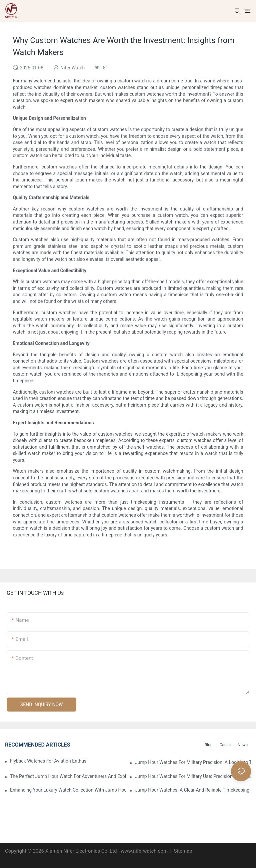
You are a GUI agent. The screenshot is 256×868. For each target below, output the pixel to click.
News (243, 745)
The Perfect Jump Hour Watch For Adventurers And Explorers (68, 776)
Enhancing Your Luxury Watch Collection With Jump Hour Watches (68, 790)
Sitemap (182, 851)
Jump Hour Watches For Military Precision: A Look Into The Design (193, 762)
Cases (225, 745)
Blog (209, 745)
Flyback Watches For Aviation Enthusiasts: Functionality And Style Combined (48, 761)
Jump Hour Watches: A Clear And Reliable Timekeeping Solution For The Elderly (193, 790)
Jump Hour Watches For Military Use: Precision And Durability (193, 776)
